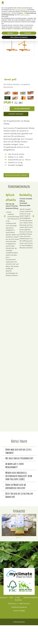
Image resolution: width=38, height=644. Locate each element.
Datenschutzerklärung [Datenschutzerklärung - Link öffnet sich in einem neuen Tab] (21, 613)
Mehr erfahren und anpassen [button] (19, 640)
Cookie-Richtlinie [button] (25, 618)
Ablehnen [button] (10, 636)
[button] (24, 6)
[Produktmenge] (6, 109)
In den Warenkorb (22, 109)
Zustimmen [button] (28, 636)
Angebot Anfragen (16, 114)
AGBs (11, 597)
